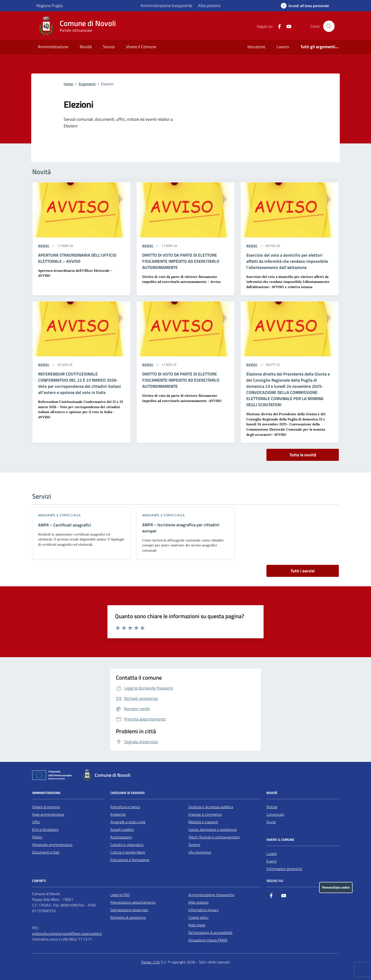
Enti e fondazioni (45, 829)
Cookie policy (199, 917)
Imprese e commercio (205, 814)
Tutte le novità (303, 455)
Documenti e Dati (46, 852)
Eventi (272, 861)
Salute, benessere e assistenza (212, 829)
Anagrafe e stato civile (60, 515)
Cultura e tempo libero (128, 852)
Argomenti (87, 84)
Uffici (36, 822)
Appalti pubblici (122, 829)
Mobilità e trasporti (203, 822)
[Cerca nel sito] (329, 26)
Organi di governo (46, 807)
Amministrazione (53, 47)
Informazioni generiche (284, 869)
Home (68, 84)
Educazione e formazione (130, 860)
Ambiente (118, 814)
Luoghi (272, 854)
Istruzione (256, 47)
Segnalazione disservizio (129, 910)
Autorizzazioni (121, 837)
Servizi (109, 47)
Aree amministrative (48, 814)
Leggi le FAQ (120, 895)
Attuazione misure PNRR (208, 940)
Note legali (197, 925)
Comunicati (275, 814)
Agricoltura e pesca (125, 807)
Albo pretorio (209, 6)
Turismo (194, 845)
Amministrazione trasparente (166, 6)
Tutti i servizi (303, 571)
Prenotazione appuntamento (133, 902)
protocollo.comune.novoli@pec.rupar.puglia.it (67, 933)
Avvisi (271, 822)
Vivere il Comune (141, 47)
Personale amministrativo (52, 845)
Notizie (272, 807)
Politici (37, 837)
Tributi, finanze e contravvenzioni (214, 837)
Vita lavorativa (200, 852)
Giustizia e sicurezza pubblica (211, 807)
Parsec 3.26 (150, 962)
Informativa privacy (203, 910)
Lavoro (283, 47)
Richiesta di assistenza (128, 917)
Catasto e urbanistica (127, 845)
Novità (86, 47)
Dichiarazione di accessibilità (210, 933)
